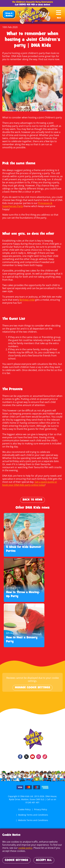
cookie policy (25, 848)
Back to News (32, 494)
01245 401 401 (27, 5)
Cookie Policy (24, 803)
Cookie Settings (16, 860)
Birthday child (27, 297)
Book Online (44, 5)
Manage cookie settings (32, 681)
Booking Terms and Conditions (33, 809)
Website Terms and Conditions (33, 814)
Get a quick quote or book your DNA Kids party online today (32, 477)
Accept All (44, 860)
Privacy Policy (41, 803)
